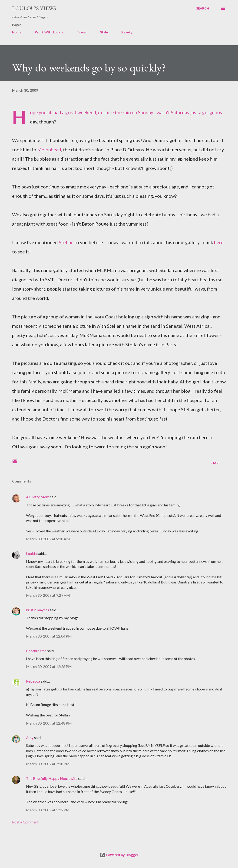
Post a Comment (25, 822)
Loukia (31, 553)
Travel (82, 32)
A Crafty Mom (38, 497)
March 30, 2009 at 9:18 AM (48, 539)
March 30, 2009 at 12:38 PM (49, 666)
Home (17, 32)
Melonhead (49, 149)
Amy (30, 737)
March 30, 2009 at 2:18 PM (48, 764)
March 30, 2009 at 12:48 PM (49, 723)
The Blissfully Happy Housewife (52, 778)
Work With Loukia (49, 32)
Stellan (66, 242)
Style (104, 32)
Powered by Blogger (119, 855)
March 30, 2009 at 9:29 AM (48, 595)
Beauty (127, 32)
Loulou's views (34, 8)
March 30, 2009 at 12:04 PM (49, 636)
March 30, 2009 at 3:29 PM (48, 810)
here (219, 242)
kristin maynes (38, 610)
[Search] (203, 8)
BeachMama (36, 651)
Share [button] (215, 463)
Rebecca (33, 681)
